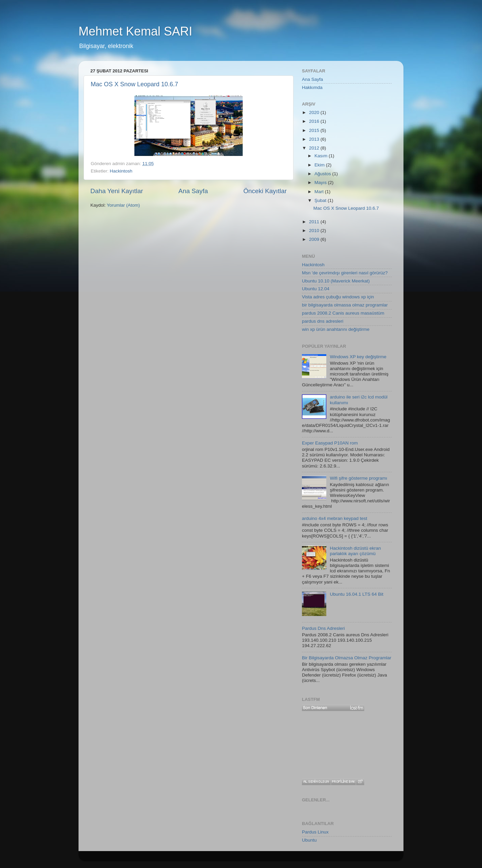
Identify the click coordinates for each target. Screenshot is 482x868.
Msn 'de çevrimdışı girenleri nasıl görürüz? (345, 273)
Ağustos (323, 174)
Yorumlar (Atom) (124, 205)
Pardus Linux (315, 832)
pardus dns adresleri (323, 321)
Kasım (322, 156)
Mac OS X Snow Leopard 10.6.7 (134, 84)
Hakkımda (312, 87)
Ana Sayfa (193, 191)
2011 (315, 222)
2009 (315, 239)
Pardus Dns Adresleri (323, 628)
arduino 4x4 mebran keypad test (335, 518)
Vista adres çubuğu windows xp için (338, 297)
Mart (320, 192)
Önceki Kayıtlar (265, 191)
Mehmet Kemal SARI (135, 31)
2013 (315, 139)
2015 (315, 130)
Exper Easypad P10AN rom (330, 443)
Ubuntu (309, 840)
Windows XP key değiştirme (358, 357)
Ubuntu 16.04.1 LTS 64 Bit (356, 594)
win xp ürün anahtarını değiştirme (336, 329)
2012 (315, 148)
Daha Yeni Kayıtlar (117, 191)
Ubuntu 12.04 (316, 289)
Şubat (321, 200)
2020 (315, 112)
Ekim (320, 165)
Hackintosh (121, 171)
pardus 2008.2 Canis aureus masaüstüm (343, 313)
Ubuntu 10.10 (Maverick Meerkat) (336, 281)
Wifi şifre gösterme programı (358, 478)
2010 (315, 231)
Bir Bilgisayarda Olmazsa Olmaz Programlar (347, 658)
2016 (315, 121)
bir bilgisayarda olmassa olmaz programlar (345, 305)
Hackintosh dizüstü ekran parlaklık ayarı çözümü (355, 551)
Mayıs (321, 182)
